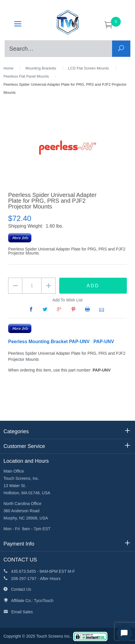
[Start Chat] (124, 633)
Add (93, 286)
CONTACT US (20, 560)
